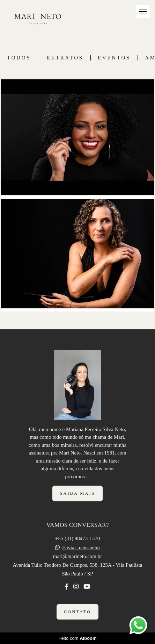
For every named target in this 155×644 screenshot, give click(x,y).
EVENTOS (114, 58)
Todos (19, 58)
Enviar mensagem (81, 548)
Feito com (77, 638)
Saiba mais (77, 493)
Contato (77, 612)
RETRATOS (65, 58)
